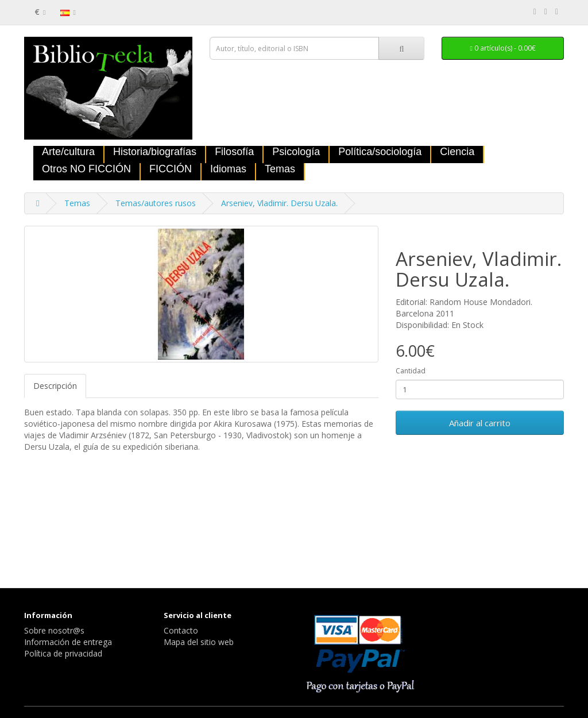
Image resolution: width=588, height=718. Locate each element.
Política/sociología (380, 152)
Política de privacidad (63, 653)
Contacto (181, 630)
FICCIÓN (171, 169)
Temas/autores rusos (156, 203)
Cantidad (411, 371)
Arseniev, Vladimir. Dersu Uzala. (279, 203)
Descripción (55, 386)
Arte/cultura (68, 152)
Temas (280, 169)
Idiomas (228, 169)
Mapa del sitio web (199, 642)
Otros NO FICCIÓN (86, 169)
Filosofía (234, 152)
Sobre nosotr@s (54, 630)
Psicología (296, 152)
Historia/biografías (155, 152)
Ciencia (457, 152)
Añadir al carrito (480, 423)
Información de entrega (68, 642)
